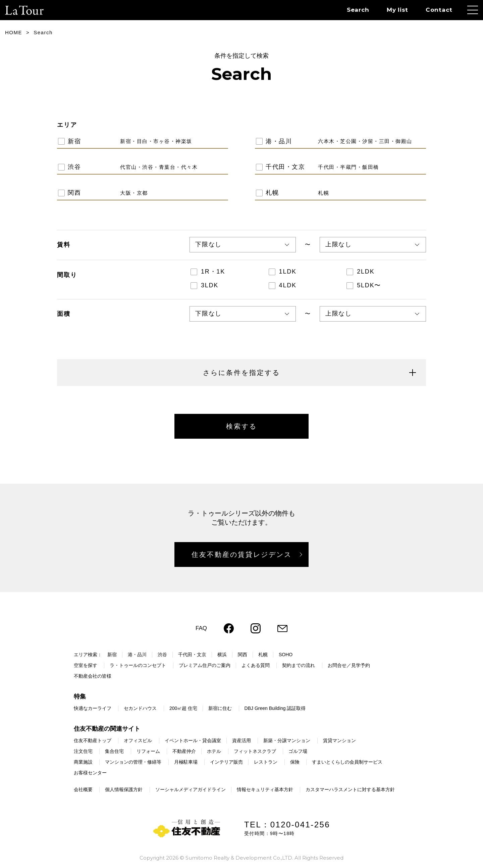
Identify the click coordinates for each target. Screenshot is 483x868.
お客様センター (90, 773)
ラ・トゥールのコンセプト (138, 665)
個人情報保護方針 (124, 789)
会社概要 (83, 789)
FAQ (201, 628)
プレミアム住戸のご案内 (205, 665)
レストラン (266, 762)
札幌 (263, 655)
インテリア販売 (226, 762)
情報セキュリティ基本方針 (265, 789)
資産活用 (241, 740)
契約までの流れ (299, 665)
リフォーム (148, 751)
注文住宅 (83, 751)
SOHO (286, 655)
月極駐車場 (186, 762)
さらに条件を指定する (309, 373)
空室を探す (86, 665)
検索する (241, 426)
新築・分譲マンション (287, 740)
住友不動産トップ (93, 740)
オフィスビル (138, 740)
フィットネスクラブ (255, 751)
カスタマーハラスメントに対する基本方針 (350, 789)
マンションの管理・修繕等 (133, 762)
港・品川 (137, 655)
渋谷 (162, 655)
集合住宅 (114, 751)
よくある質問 (256, 665)
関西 (243, 655)
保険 (295, 762)
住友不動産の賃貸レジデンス (242, 554)
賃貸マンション (339, 740)
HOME (14, 32)
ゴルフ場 (298, 751)
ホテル (214, 751)
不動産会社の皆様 (93, 676)
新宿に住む (220, 708)
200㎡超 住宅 (183, 708)
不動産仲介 (184, 751)
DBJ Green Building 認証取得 (275, 708)
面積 (64, 314)
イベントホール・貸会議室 (193, 740)
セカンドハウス (140, 708)
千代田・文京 (192, 655)
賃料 (64, 245)
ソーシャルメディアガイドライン (191, 789)
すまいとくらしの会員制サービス (347, 762)
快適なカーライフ (93, 708)
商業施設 (83, 762)
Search (358, 10)
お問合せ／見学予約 (349, 665)
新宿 (112, 655)
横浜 (222, 655)
